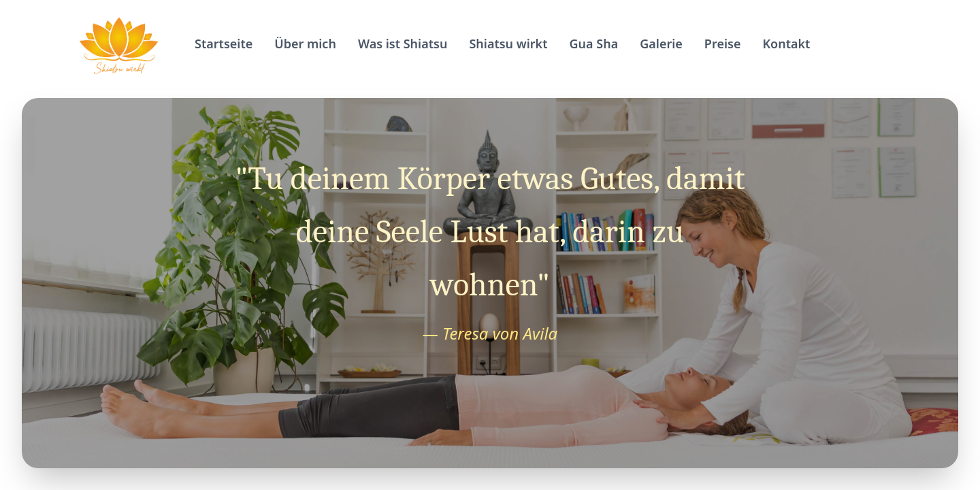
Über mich (305, 44)
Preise (723, 44)
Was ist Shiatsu (403, 44)
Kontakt (786, 44)
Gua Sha (594, 44)
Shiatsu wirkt (508, 44)
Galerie (661, 44)
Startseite (224, 44)
